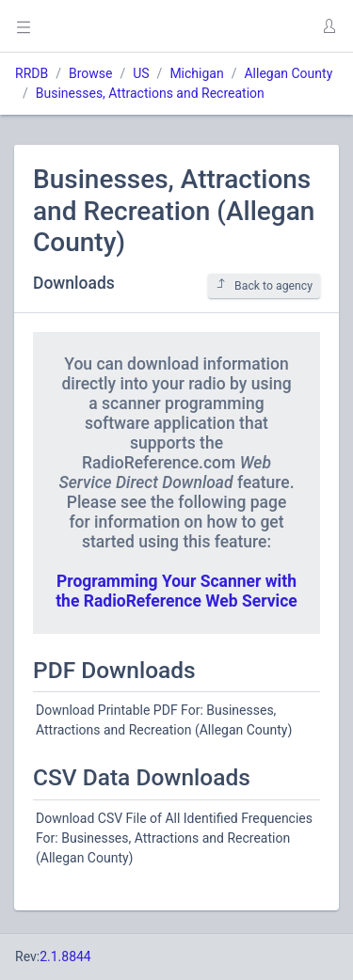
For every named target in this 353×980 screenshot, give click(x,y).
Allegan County (288, 73)
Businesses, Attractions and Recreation (150, 93)
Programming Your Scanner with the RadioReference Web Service (176, 591)
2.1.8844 (65, 956)
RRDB (32, 73)
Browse (90, 73)
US (141, 73)
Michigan (196, 73)
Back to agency (264, 285)
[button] (329, 26)
